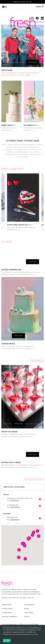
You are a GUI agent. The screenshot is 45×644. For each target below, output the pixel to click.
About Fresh (7, 605)
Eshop (27, 609)
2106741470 (15, 500)
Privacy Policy (7, 609)
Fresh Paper (29, 612)
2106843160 (15, 520)
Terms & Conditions (9, 616)
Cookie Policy (7, 612)
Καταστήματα (29, 605)
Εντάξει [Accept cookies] (7, 641)
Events (27, 616)
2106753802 (15, 507)
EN (6, 7)
